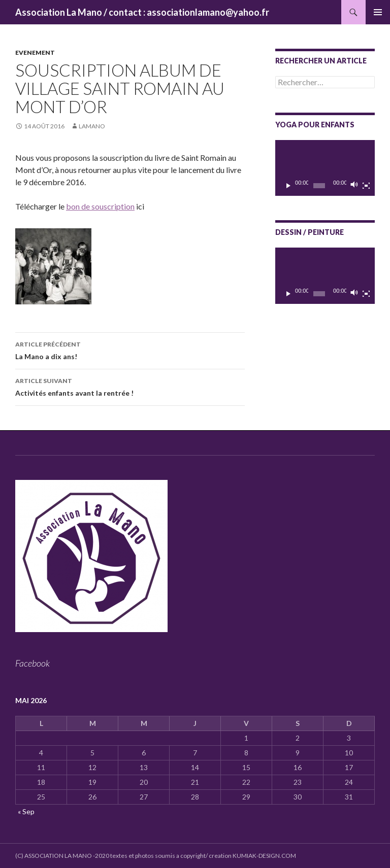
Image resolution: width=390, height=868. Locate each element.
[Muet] (354, 186)
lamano (92, 126)
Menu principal (378, 12)
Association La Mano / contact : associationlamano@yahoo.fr (142, 12)
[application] (325, 168)
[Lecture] (288, 186)
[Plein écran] (366, 186)
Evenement (35, 53)
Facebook (32, 663)
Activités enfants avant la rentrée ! (130, 386)
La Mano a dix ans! (130, 350)
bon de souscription (100, 206)
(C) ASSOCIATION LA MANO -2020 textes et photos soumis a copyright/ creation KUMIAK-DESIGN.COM (156, 856)
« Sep (26, 811)
